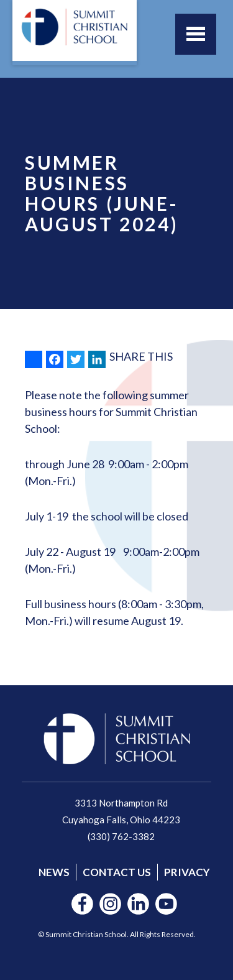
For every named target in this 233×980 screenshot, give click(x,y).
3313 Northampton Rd (121, 803)
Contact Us (117, 872)
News (54, 872)
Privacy (187, 872)
